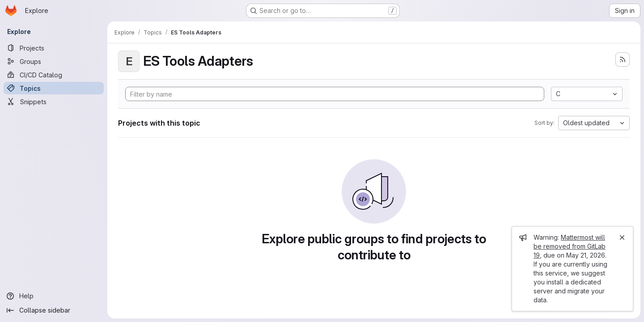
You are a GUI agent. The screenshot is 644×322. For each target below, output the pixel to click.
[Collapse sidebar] (54, 310)
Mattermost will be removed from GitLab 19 (570, 246)
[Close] (622, 237)
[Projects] (54, 48)
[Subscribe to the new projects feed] (623, 59)
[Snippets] (54, 102)
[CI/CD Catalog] (54, 75)
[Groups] (54, 61)
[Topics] (54, 88)
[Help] (54, 296)
